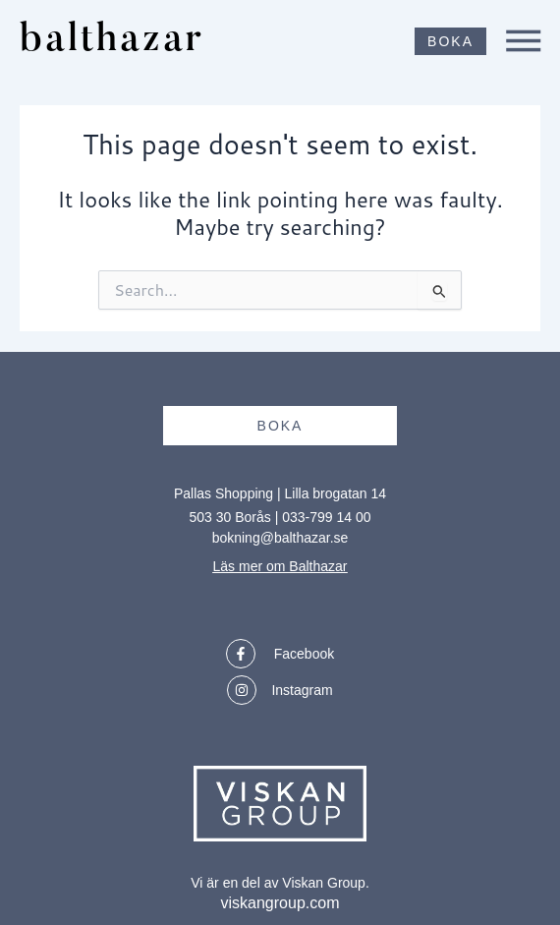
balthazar (112, 41)
